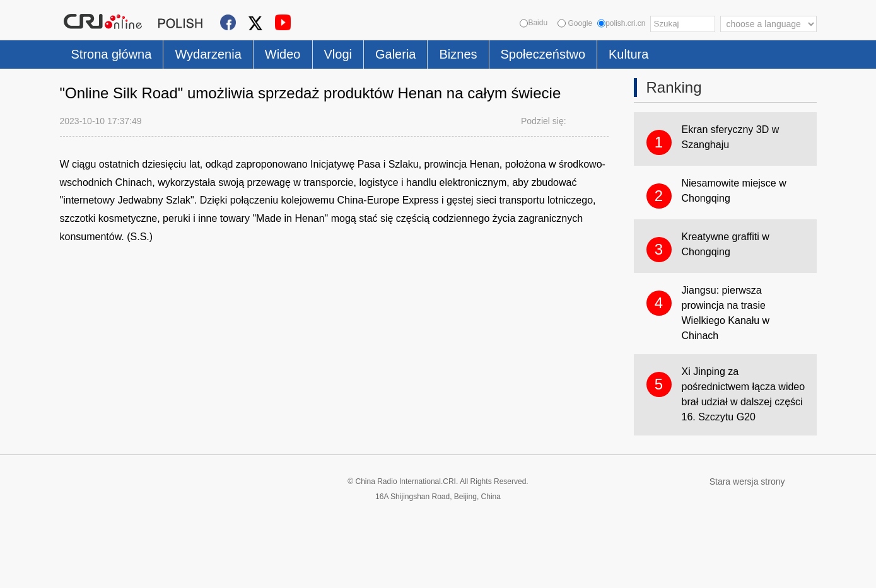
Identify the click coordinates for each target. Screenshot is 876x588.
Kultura (628, 54)
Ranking (674, 87)
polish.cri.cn (621, 23)
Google (575, 23)
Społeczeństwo (543, 54)
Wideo (283, 54)
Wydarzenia (208, 54)
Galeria (395, 54)
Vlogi (338, 54)
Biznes (458, 54)
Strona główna (112, 54)
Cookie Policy (85, 571)
